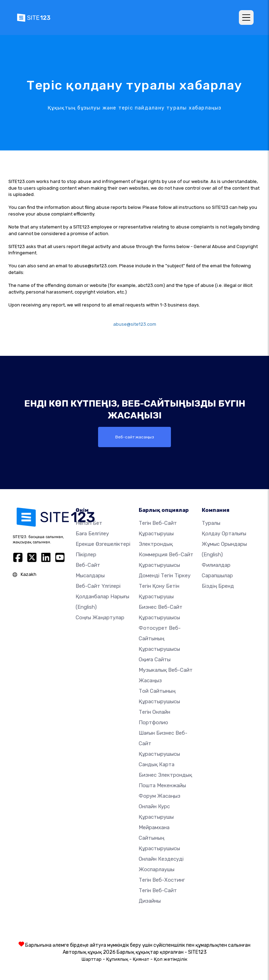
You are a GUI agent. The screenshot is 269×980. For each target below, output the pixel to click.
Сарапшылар (217, 575)
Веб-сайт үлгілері (98, 586)
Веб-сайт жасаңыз (135, 437)
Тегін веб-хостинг (162, 880)
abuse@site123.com (135, 324)
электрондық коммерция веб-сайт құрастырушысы (166, 554)
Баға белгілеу (92, 533)
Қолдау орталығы (224, 533)
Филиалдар (216, 565)
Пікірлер (86, 554)
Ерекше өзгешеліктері (103, 544)
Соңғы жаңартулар (100, 617)
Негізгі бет (89, 523)
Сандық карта (157, 764)
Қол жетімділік (171, 959)
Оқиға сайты (155, 659)
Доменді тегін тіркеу (165, 575)
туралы (211, 523)
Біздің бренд (218, 586)
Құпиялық (117, 959)
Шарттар (92, 959)
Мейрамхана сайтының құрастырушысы (159, 838)
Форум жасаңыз (160, 796)
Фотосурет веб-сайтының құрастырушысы (160, 638)
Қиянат (141, 959)
